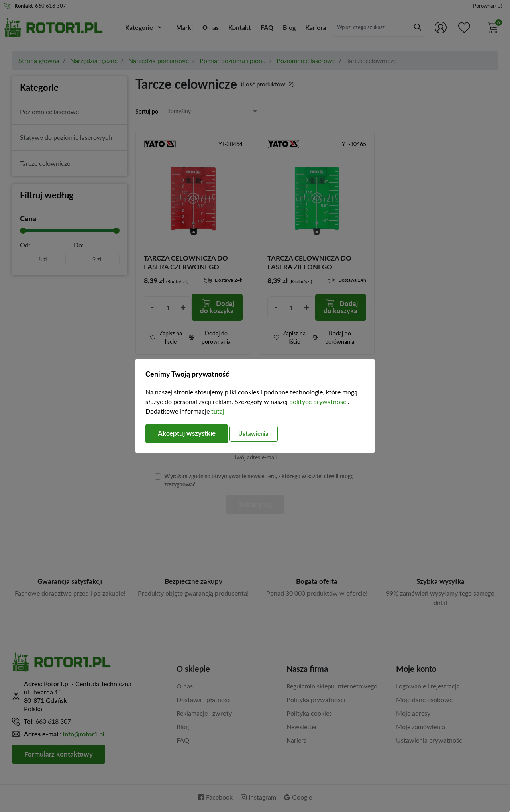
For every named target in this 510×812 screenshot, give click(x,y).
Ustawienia (262, 433)
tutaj (218, 411)
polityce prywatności (319, 401)
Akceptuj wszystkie (189, 434)
